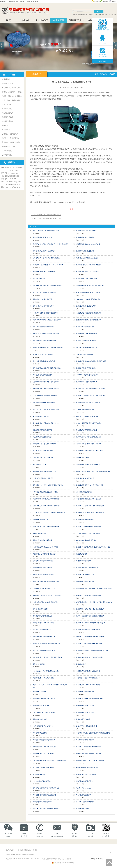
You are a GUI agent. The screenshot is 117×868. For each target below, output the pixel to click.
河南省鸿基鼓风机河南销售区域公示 (44, 561)
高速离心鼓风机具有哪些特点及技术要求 (89, 754)
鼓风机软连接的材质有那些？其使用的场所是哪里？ (49, 347)
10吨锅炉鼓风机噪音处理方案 (85, 582)
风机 (96, 15)
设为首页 (97, 2)
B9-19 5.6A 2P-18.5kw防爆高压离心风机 (88, 299)
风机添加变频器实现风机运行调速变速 (88, 464)
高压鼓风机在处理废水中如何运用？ (44, 272)
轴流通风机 (6, 79)
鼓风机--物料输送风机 (39, 533)
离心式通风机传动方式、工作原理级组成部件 (90, 761)
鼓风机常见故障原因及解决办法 (86, 341)
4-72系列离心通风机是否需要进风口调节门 (46, 396)
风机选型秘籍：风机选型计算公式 (87, 334)
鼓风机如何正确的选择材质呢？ (86, 692)
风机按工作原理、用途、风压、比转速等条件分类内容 (93, 471)
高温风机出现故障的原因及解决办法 (87, 258)
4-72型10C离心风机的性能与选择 (86, 540)
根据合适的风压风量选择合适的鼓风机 (88, 671)
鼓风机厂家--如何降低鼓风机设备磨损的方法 (46, 643)
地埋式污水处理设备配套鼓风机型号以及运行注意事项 (93, 733)
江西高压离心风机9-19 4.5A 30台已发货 (88, 244)
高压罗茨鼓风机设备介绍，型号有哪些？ (89, 272)
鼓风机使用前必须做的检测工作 (86, 230)
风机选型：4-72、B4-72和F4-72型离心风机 (46, 409)
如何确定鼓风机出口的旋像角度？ (43, 616)
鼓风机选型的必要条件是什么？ (86, 520)
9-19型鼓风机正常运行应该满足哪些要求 (45, 313)
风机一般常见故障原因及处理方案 (43, 327)
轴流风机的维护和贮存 (40, 464)
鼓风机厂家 (43, 146)
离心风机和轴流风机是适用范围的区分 (44, 341)
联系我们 (32, 854)
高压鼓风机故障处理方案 (40, 520)
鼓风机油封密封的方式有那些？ (42, 375)
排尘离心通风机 (8, 113)
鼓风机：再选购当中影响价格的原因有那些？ (90, 616)
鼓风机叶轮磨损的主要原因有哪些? (43, 306)
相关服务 (92, 20)
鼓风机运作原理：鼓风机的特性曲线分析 (89, 437)
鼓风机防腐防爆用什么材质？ (42, 705)
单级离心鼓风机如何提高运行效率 (43, 451)
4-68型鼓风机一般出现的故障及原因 (44, 712)
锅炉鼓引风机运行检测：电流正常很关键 (89, 444)
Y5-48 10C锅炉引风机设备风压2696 (87, 767)
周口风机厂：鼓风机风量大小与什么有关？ (89, 595)
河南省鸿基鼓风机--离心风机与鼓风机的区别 (46, 258)
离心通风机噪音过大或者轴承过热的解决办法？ (47, 285)
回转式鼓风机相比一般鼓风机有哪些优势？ (46, 230)
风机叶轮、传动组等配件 (11, 138)
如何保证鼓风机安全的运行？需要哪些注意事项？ (48, 657)
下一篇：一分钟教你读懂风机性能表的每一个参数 (47, 218)
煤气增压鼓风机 (8, 121)
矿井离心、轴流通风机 (10, 134)
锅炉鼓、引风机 (8, 83)
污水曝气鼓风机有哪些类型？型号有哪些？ (46, 382)
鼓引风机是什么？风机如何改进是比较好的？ (47, 423)
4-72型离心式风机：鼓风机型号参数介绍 (45, 602)
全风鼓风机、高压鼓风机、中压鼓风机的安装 (90, 506)
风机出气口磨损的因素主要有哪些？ (44, 354)
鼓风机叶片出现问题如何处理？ (86, 327)
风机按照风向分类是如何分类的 (42, 437)
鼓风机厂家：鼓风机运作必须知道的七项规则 (90, 699)
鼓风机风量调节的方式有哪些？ (86, 237)
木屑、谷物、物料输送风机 (12, 100)
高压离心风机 (103, 15)
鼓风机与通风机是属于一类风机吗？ (44, 251)
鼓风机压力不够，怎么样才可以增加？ (44, 444)
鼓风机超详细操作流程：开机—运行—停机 (89, 657)
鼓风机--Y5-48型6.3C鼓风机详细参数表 (88, 402)
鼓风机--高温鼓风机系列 (40, 609)
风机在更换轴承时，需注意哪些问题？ (44, 361)
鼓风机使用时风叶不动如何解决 (86, 368)
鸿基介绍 (25, 20)
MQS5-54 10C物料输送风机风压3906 (87, 375)
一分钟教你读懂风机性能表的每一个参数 (45, 492)
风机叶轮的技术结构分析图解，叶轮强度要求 (47, 320)
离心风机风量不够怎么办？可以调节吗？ (89, 685)
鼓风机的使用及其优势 (83, 719)
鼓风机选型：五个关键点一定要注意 (44, 699)
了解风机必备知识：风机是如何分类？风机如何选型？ (49, 761)
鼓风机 (75, 15)
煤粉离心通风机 (8, 117)
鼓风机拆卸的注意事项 (40, 733)
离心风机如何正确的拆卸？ (84, 795)
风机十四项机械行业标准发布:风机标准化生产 (90, 285)
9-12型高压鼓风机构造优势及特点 (43, 478)
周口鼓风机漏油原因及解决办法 (42, 237)
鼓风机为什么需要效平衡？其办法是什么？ (46, 788)
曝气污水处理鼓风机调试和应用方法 (44, 637)
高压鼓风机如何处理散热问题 (85, 478)
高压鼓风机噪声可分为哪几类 (85, 575)
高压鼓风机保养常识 (39, 774)
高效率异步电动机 (8, 147)
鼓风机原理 (58, 20)
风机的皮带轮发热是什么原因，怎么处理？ (89, 499)
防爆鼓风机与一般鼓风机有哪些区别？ (44, 588)
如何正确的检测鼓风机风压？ (85, 705)
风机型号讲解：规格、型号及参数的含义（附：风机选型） (51, 244)
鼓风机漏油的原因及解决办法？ (86, 712)
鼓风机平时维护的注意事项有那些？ (44, 740)
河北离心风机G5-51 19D (83, 788)
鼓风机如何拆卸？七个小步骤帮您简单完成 (46, 389)
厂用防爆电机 (7, 151)
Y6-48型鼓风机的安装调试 (84, 492)
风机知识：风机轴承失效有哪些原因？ (88, 678)
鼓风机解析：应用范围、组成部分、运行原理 (47, 595)
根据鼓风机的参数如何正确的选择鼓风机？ (89, 313)
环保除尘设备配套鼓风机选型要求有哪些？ (89, 423)
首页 (97, 74)
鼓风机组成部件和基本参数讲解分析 (87, 568)
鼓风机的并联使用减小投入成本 (42, 540)
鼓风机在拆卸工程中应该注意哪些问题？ (45, 795)
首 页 (8, 20)
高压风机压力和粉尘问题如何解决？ (44, 767)
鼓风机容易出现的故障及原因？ (86, 251)
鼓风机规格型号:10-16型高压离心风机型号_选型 (91, 361)
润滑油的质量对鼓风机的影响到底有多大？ (89, 320)
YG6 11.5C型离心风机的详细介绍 (43, 781)
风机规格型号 (42, 20)
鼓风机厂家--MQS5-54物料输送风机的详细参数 (90, 623)
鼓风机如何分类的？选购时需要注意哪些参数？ (47, 368)
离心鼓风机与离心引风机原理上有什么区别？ (47, 506)
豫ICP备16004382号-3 (97, 859)
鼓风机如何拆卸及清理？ (40, 719)
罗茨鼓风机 (113, 15)
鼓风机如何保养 (81, 664)
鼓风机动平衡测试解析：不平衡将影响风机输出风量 (92, 650)
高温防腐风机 (7, 109)
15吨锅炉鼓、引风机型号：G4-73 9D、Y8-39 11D (48, 265)
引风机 (91, 15)
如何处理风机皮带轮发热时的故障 (87, 726)
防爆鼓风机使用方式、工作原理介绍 (44, 754)
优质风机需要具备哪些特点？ (85, 409)
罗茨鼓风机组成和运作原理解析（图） (44, 471)
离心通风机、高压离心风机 (12, 88)
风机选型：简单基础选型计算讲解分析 (44, 292)
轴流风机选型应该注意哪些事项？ (43, 430)
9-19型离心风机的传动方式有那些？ (44, 458)
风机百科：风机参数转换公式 (42, 630)
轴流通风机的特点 (82, 554)
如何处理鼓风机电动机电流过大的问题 (88, 292)
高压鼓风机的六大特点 (40, 692)
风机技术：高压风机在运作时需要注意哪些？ (47, 809)
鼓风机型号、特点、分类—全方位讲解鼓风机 (90, 609)
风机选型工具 (75, 20)
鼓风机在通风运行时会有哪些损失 (43, 575)
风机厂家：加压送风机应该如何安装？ (88, 416)
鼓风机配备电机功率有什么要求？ (43, 299)
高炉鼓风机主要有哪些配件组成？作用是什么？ (91, 637)
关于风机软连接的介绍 (83, 458)
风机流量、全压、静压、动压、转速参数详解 (90, 513)
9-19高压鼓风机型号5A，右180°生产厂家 (45, 547)
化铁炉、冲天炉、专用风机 (12, 96)
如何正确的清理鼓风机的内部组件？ (44, 402)
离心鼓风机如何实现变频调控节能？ (87, 347)
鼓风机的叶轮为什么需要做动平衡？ (87, 279)
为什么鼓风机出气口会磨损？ (85, 740)
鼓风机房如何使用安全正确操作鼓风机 (88, 630)
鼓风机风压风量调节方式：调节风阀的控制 (89, 485)
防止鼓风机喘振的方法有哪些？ (86, 802)
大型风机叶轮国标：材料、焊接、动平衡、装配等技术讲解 (94, 602)
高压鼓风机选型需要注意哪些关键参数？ (89, 526)
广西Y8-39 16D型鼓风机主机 (85, 354)
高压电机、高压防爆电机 (11, 142)
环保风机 (5, 126)
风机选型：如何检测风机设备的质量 (44, 650)
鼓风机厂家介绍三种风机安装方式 (43, 623)
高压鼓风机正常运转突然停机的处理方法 (89, 747)
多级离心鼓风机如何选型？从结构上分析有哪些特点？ (49, 513)
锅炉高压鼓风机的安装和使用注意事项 (88, 533)
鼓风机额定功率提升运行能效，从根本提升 (89, 451)
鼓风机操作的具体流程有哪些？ (42, 802)
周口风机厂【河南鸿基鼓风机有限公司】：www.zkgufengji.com (20, 1)
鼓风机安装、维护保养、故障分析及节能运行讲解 (48, 485)
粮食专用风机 (7, 105)
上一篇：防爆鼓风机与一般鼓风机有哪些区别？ (46, 215)
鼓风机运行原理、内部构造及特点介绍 (44, 747)
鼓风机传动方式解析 (82, 809)
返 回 (72, 209)
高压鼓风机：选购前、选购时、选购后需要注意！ (91, 396)
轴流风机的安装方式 (39, 279)
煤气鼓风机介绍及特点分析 (41, 416)
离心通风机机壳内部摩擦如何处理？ (87, 430)
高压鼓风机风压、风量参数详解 (86, 306)
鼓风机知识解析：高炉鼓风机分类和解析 (89, 265)
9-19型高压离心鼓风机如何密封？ (43, 726)
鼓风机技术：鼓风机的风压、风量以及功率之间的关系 (93, 547)
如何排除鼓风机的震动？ (84, 561)
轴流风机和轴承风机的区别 (84, 781)
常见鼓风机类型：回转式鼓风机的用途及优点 (90, 643)
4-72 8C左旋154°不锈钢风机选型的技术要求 (46, 671)
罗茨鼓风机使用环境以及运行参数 (43, 678)
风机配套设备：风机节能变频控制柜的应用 (46, 526)
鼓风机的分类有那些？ (40, 664)
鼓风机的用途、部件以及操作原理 (87, 382)
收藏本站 (106, 2)
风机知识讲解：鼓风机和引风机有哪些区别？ (47, 499)
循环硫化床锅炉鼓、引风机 (12, 92)
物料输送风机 (83, 15)
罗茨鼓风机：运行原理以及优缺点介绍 (44, 554)
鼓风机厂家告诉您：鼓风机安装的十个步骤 (46, 334)
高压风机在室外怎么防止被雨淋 (86, 774)
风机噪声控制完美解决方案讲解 (42, 568)
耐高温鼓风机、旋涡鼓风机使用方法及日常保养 (91, 389)
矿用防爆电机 (7, 155)
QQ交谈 (114, 2)
